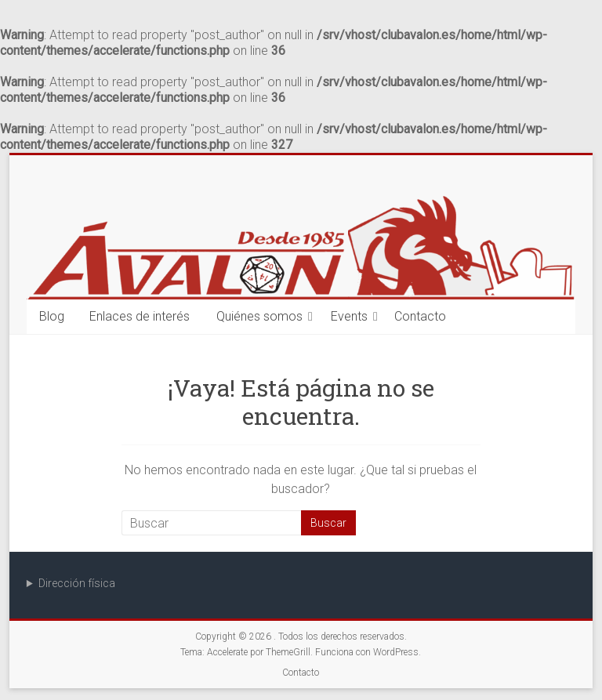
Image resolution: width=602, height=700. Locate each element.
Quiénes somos (259, 316)
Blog (52, 316)
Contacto (420, 316)
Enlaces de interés (140, 316)
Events (349, 316)
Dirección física (77, 583)
